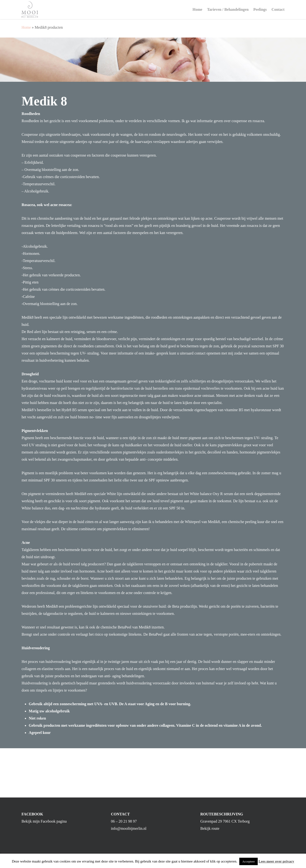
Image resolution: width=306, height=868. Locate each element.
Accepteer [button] (249, 861)
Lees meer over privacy (276, 861)
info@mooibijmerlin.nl (129, 834)
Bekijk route (210, 834)
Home (26, 27)
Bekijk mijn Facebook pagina (44, 827)
